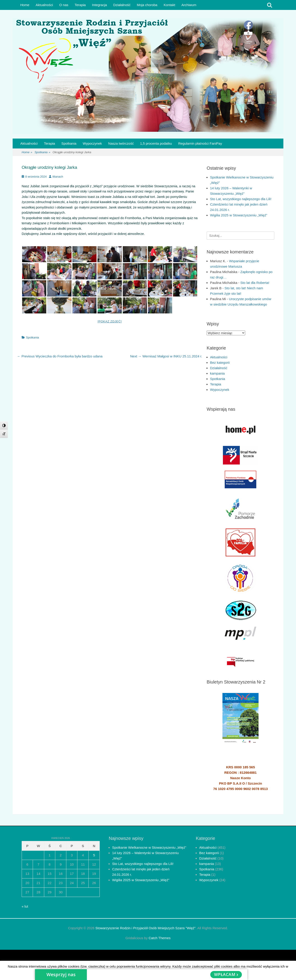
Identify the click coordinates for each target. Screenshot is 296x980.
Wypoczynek (92, 143)
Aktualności (44, 5)
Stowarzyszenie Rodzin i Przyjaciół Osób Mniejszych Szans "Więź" (146, 928)
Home (25, 5)
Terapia (80, 5)
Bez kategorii (220, 363)
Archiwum (189, 5)
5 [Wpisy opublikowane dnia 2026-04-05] (94, 855)
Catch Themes (160, 938)
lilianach (58, 177)
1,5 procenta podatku (156, 143)
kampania (217, 373)
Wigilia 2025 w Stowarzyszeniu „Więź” (239, 215)
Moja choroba (147, 5)
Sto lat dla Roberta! (255, 283)
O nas (64, 5)
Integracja (99, 5)
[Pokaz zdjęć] (110, 321)
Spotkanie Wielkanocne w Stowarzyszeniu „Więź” (149, 847)
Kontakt (169, 5)
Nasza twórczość (121, 143)
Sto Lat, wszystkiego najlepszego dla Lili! (241, 199)
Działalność (122, 5)
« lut (25, 906)
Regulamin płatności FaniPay (200, 143)
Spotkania (69, 143)
